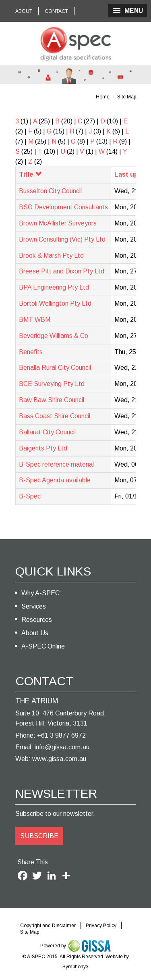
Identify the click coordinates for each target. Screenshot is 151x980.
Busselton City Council (50, 191)
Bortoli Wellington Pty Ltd (55, 303)
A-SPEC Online (43, 646)
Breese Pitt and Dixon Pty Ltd (62, 271)
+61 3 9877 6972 (61, 735)
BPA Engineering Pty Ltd (54, 287)
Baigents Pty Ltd (43, 448)
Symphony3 (75, 967)
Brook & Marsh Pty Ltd (51, 255)
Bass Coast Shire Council (55, 416)
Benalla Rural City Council (55, 368)
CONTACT (56, 11)
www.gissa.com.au (59, 759)
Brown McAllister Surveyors (58, 223)
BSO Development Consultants (63, 207)
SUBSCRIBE (39, 836)
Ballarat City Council (47, 432)
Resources (37, 620)
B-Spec (30, 496)
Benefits (31, 352)
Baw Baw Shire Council (52, 400)
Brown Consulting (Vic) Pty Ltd (62, 239)
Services (34, 606)
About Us (35, 633)
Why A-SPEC (40, 593)
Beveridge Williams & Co (54, 336)
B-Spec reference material (56, 464)
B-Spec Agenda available (55, 480)
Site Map (127, 97)
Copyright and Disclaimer (48, 926)
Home (103, 97)
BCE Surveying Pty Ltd (52, 384)
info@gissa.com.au (62, 747)
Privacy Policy (101, 926)
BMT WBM (35, 320)
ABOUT (24, 11)
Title (30, 174)
